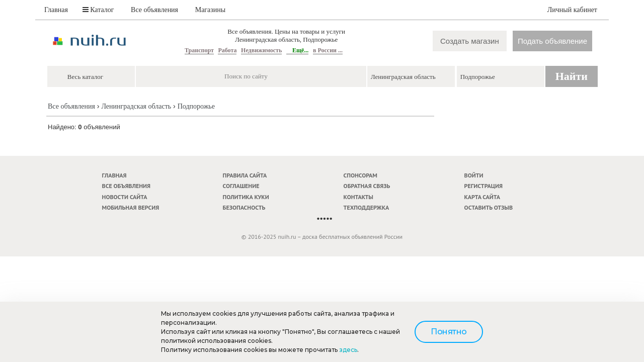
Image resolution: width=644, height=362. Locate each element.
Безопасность (244, 207)
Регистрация (484, 186)
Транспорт (199, 50)
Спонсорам (360, 175)
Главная (56, 10)
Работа (227, 50)
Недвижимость (261, 50)
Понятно (449, 332)
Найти (572, 76)
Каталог (98, 10)
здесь (348, 350)
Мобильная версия (131, 207)
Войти (474, 175)
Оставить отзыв (489, 207)
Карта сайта (482, 197)
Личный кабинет (572, 10)
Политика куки (246, 197)
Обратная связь (367, 186)
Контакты (358, 197)
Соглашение (241, 186)
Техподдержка (367, 207)
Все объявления (154, 10)
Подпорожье (196, 106)
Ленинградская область (136, 106)
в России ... (328, 50)
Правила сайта (245, 175)
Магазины (211, 10)
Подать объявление (552, 41)
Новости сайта (125, 197)
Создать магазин (470, 41)
